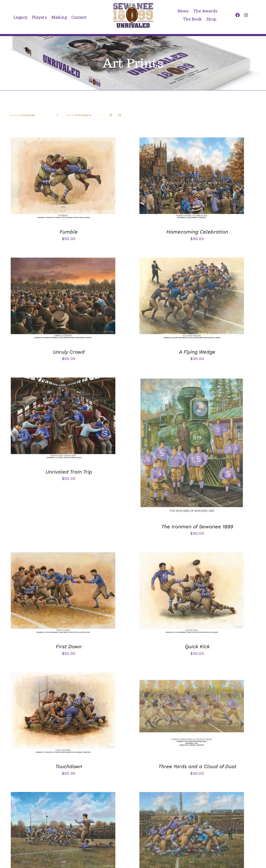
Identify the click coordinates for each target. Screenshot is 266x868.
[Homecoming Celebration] (192, 137)
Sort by (23, 115)
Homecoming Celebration (197, 232)
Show (79, 115)
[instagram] (246, 15)
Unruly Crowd (69, 352)
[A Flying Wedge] (192, 257)
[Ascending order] (58, 115)
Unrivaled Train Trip (69, 472)
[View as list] (120, 115)
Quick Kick (197, 647)
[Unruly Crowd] (63, 257)
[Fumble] (63, 137)
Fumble (69, 232)
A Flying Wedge (197, 352)
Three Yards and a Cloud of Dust (197, 766)
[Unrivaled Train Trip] (63, 377)
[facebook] (238, 15)
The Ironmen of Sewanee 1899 (197, 527)
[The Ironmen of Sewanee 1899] (192, 377)
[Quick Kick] (192, 552)
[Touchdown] (63, 671)
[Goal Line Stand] (192, 791)
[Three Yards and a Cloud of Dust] (192, 671)
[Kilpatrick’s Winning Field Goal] (63, 791)
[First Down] (63, 552)
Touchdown (69, 766)
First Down (69, 647)
